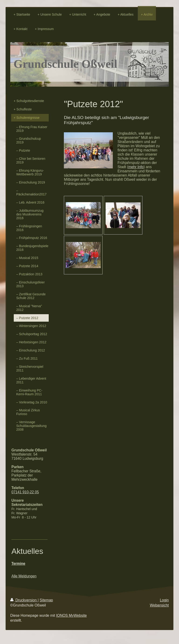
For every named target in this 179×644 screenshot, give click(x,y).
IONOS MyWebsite (71, 615)
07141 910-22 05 (25, 492)
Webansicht (159, 605)
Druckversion (24, 600)
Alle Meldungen (24, 576)
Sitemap (46, 600)
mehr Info (136, 167)
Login (164, 600)
